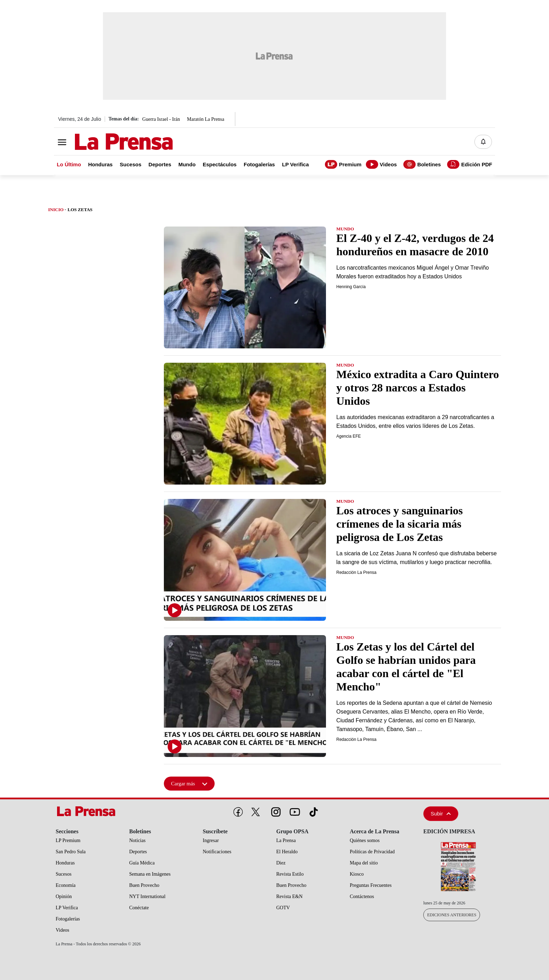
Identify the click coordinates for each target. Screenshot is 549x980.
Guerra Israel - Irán (161, 119)
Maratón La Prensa (206, 119)
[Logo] (106, 143)
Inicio (56, 210)
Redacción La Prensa (357, 572)
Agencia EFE (349, 436)
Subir (441, 814)
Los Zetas (80, 210)
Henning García (351, 287)
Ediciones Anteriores (452, 915)
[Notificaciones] (483, 142)
